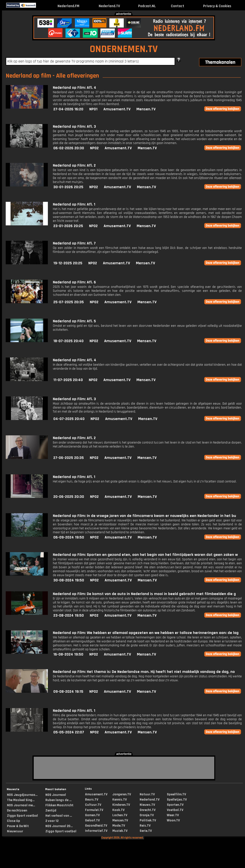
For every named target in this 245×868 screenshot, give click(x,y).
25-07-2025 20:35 (69, 302)
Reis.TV (145, 826)
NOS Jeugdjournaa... (22, 795)
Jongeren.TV (122, 794)
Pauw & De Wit (18, 826)
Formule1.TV (94, 810)
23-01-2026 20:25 (68, 226)
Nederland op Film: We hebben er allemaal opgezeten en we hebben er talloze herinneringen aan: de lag (146, 633)
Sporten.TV (175, 805)
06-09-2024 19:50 (69, 537)
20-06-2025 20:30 (69, 497)
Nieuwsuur (15, 831)
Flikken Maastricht (59, 805)
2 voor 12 (52, 821)
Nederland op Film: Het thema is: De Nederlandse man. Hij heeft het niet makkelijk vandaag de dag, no (144, 672)
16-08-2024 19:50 (68, 654)
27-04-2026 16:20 (68, 109)
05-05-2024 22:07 (69, 732)
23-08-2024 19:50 (69, 615)
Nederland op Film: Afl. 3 (74, 127)
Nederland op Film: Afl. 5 (74, 321)
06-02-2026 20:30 (69, 148)
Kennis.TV (120, 800)
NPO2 (94, 148)
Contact (178, 6)
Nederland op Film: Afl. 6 (74, 282)
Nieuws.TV (147, 805)
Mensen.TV (146, 109)
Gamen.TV (92, 815)
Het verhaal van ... (59, 816)
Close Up (14, 821)
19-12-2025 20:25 (68, 263)
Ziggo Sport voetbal (22, 816)
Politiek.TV (148, 820)
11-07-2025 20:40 (68, 380)
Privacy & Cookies (217, 6)
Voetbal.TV (175, 810)
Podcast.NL (147, 6)
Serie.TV (146, 831)
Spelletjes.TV (177, 800)
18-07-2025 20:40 (68, 341)
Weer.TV (173, 815)
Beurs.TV (92, 800)
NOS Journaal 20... (59, 826)
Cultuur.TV (93, 805)
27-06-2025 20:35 (69, 458)
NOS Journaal (56, 795)
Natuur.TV (147, 794)
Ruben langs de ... (58, 800)
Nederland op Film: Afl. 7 (74, 243)
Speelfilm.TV (176, 794)
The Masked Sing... (21, 800)
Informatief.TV (96, 831)
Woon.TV (173, 820)
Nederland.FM (68, 6)
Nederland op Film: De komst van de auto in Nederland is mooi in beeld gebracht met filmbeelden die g (144, 594)
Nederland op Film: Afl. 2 (74, 165)
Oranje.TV (147, 815)
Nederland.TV (109, 6)
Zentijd (51, 810)
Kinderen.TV (121, 805)
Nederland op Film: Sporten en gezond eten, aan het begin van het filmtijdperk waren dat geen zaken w (145, 555)
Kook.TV (118, 810)
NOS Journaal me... (21, 805)
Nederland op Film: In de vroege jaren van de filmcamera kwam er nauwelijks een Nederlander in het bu (144, 516)
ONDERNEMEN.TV (124, 49)
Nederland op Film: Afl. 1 (74, 204)
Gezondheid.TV (96, 826)
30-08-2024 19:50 (69, 580)
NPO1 (93, 109)
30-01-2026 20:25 (68, 187)
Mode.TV (119, 826)
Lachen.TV (120, 815)
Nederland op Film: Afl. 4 (75, 88)
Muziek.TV (120, 831)
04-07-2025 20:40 (69, 419)
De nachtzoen (17, 810)
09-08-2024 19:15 (68, 692)
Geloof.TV (92, 820)
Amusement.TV (117, 109)
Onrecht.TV (148, 810)
